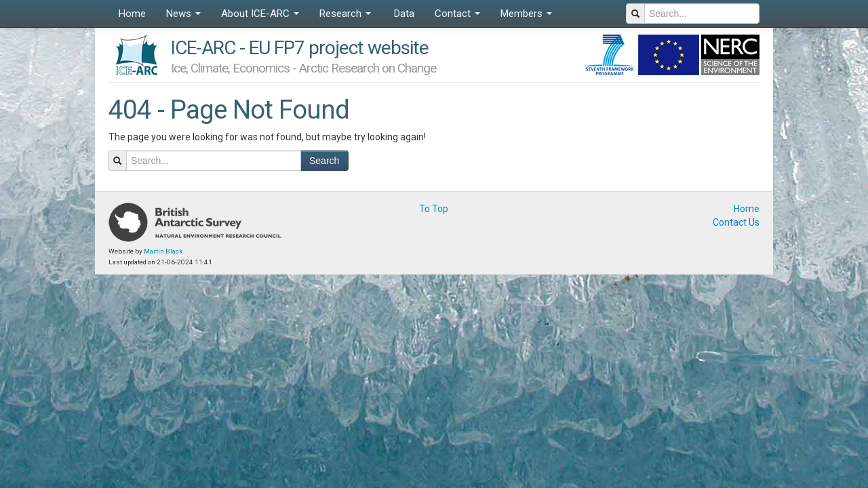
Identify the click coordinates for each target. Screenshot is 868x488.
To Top (434, 209)
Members (526, 14)
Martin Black (163, 251)
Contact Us (736, 222)
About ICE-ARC (260, 14)
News (183, 14)
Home (132, 14)
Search (324, 161)
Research (345, 14)
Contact (457, 14)
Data (403, 14)
